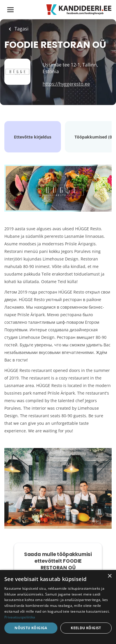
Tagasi (21, 29)
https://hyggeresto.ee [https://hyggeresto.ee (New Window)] (66, 84)
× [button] (109, 576)
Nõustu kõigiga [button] (31, 628)
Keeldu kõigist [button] (86, 628)
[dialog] (58, 607)
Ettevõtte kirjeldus (33, 137)
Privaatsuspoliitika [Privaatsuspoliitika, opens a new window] (20, 617)
